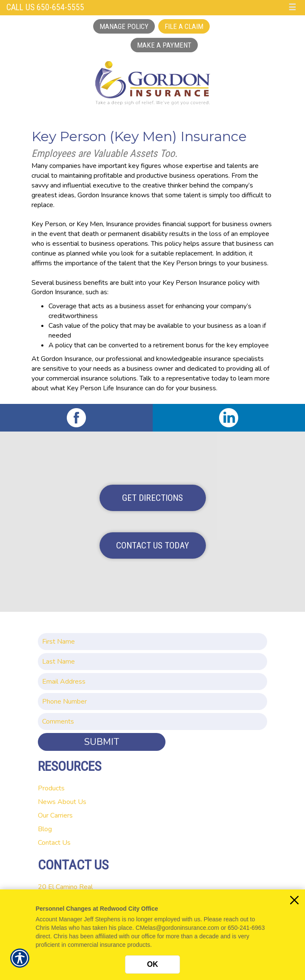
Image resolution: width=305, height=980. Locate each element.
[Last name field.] (152, 662)
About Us (72, 802)
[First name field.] (152, 642)
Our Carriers (55, 815)
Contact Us (54, 843)
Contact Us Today (152, 545)
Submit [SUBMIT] (102, 742)
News (47, 802)
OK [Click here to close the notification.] (152, 964)
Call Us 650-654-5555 (45, 7)
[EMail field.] (152, 682)
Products (51, 788)
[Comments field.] (152, 722)
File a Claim (184, 26)
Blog (45, 829)
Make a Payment (164, 45)
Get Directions (152, 498)
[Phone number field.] (152, 702)
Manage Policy (124, 26)
